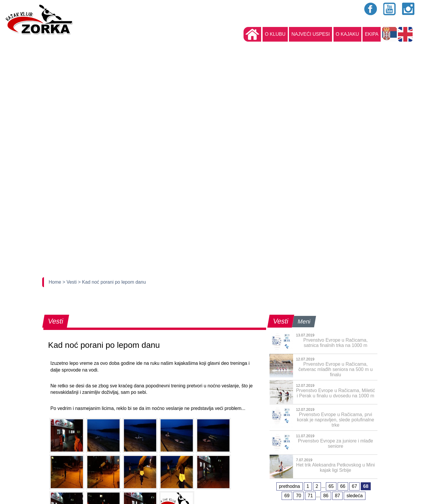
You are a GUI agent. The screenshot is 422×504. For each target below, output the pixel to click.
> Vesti (70, 282)
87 (338, 496)
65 (331, 486)
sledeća (354, 496)
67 (355, 486)
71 (310, 496)
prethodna (290, 486)
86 (326, 496)
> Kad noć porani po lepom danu (112, 282)
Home (56, 282)
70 (299, 496)
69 (287, 496)
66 (343, 486)
